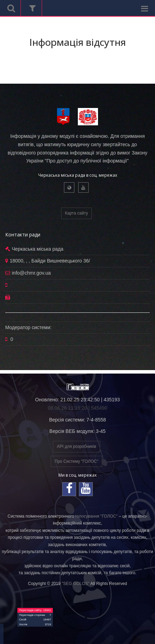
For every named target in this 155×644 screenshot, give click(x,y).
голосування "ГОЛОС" (97, 516)
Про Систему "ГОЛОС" (76, 461)
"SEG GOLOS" (75, 584)
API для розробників (76, 446)
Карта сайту (76, 213)
